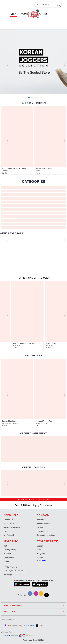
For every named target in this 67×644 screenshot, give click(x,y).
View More (41, 561)
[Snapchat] (41, 593)
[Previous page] (5, 64)
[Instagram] (36, 593)
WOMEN (26, 14)
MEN (14, 14)
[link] (17, 449)
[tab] (26, 97)
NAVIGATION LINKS (12, 605)
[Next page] (62, 64)
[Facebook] (30, 593)
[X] (47, 595)
